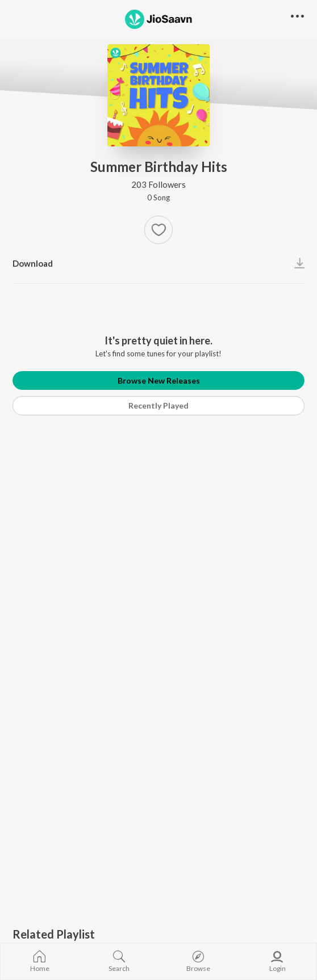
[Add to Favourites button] (158, 230)
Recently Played (158, 405)
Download (33, 263)
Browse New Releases (159, 380)
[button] (297, 17)
